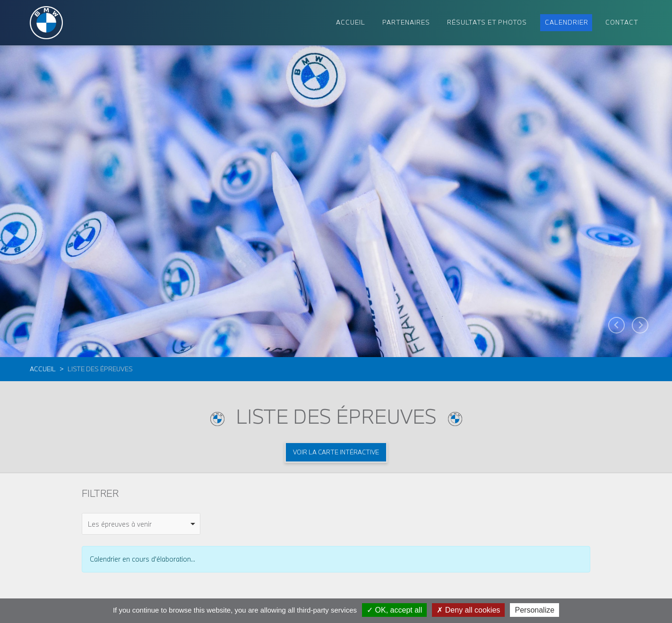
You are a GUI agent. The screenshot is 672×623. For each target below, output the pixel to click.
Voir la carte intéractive (336, 452)
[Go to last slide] (616, 325)
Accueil (43, 369)
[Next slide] (640, 325)
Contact (622, 22)
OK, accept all (394, 610)
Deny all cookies (468, 610)
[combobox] (141, 524)
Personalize (534, 610)
